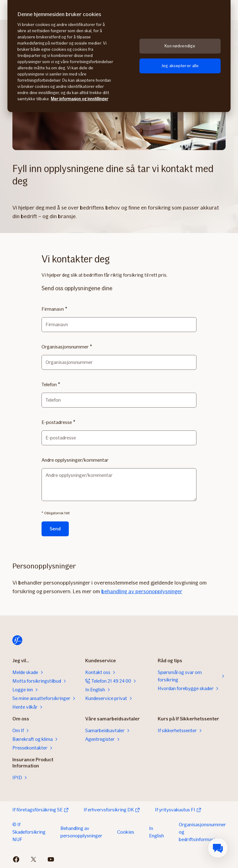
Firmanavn (53, 309)
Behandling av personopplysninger (81, 832)
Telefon (49, 384)
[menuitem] (218, 848)
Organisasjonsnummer (65, 347)
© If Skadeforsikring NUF (29, 832)
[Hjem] (17, 640)
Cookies (126, 832)
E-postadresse (57, 422)
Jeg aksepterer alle (180, 66)
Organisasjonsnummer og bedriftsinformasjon (202, 832)
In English (156, 832)
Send (55, 529)
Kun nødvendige (180, 46)
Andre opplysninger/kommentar (75, 460)
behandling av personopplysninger (142, 591)
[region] (119, 56)
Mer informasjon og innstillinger (79, 99)
